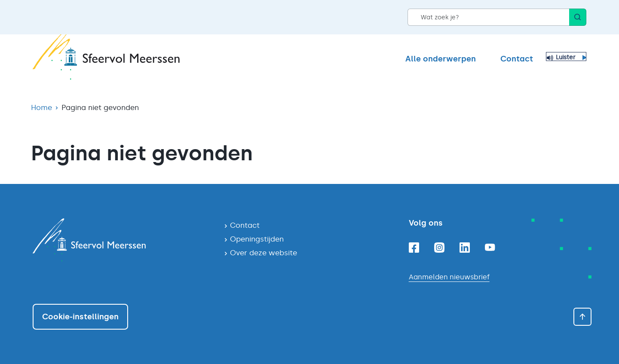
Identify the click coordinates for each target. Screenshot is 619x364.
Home (41, 107)
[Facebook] (414, 248)
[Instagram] (439, 248)
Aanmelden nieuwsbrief (449, 277)
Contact (517, 59)
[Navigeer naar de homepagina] (121, 240)
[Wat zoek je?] (488, 17)
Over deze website (264, 253)
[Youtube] (490, 247)
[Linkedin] (465, 248)
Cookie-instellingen (80, 317)
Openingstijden (257, 239)
